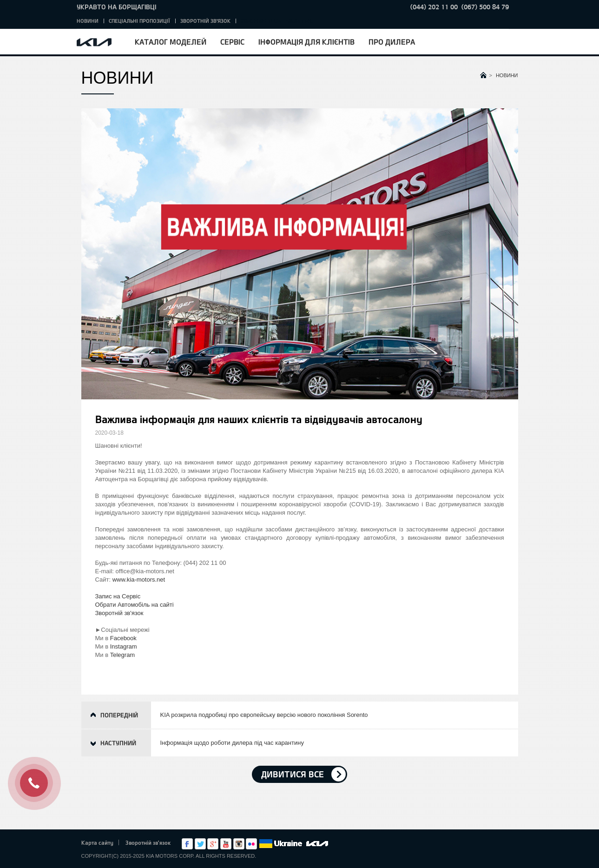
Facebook (123, 638)
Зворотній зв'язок (205, 21)
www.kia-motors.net (139, 580)
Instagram (124, 646)
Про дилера (392, 42)
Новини (88, 21)
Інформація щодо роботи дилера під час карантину (232, 743)
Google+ (213, 844)
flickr (251, 844)
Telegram (122, 655)
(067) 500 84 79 (485, 7)
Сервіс (232, 42)
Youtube (226, 844)
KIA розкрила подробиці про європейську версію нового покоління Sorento (264, 715)
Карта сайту (97, 842)
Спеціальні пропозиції (139, 21)
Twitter (200, 844)
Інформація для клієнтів (306, 42)
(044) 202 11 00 (434, 7)
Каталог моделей (171, 42)
